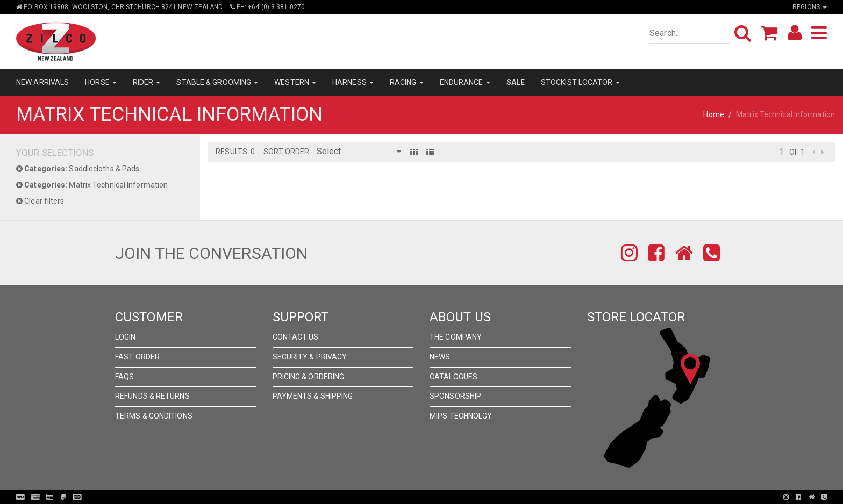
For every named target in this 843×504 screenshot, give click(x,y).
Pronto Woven (425, 497)
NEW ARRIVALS (42, 82)
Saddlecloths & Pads (78, 169)
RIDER (147, 82)
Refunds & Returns (152, 396)
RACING (407, 82)
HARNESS (353, 82)
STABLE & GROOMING (217, 82)
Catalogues (453, 377)
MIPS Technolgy (461, 416)
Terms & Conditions (154, 416)
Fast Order (137, 357)
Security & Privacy (310, 357)
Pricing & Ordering (309, 377)
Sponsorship (455, 396)
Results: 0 (235, 152)
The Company (456, 337)
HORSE (101, 82)
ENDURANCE (465, 82)
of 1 (797, 152)
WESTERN (295, 82)
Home (713, 114)
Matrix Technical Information (92, 185)
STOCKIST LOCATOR (580, 82)
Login (126, 337)
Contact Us (296, 337)
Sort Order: (287, 152)
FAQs (124, 377)
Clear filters (40, 201)
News (440, 357)
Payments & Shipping (313, 396)
